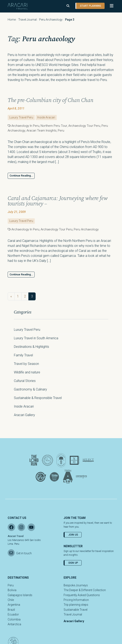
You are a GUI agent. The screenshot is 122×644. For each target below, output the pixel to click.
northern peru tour (54, 126)
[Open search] (68, 6)
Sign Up (73, 563)
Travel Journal (27, 20)
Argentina (14, 605)
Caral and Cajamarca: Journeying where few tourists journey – (58, 201)
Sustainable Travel (75, 610)
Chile (11, 600)
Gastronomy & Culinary (30, 389)
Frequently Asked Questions (82, 595)
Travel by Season (26, 364)
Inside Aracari (46, 117)
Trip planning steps (76, 605)
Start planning (91, 6)
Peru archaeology (51, 20)
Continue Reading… (21, 176)
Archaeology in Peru (25, 126)
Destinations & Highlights (31, 347)
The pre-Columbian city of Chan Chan (51, 100)
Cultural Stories (25, 381)
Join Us (73, 535)
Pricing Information (76, 600)
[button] (110, 6)
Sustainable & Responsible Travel (38, 398)
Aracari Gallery (24, 415)
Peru (61, 131)
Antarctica (14, 624)
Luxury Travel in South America (36, 338)
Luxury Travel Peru (21, 117)
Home (12, 20)
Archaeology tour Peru (84, 126)
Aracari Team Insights (42, 131)
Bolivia (12, 590)
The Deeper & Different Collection (85, 590)
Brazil (11, 610)
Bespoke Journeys (76, 585)
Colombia (14, 619)
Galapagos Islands (20, 595)
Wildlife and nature (27, 372)
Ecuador (13, 614)
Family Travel (23, 355)
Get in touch (24, 553)
